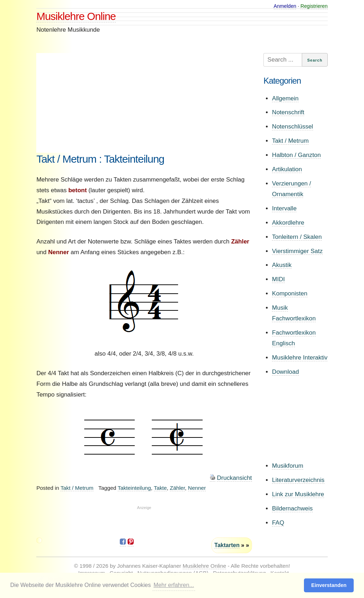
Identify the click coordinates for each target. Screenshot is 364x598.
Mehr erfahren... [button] (174, 585)
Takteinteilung (134, 488)
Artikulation (287, 169)
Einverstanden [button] (329, 585)
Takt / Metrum (77, 488)
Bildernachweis (292, 508)
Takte (160, 488)
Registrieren (314, 6)
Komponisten (290, 293)
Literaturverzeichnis (298, 480)
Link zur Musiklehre (298, 494)
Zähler (178, 488)
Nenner (197, 488)
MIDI (278, 279)
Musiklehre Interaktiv (300, 358)
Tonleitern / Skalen (297, 237)
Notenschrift (288, 112)
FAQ (278, 523)
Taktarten (227, 545)
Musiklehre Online (76, 16)
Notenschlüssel (292, 127)
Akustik (282, 265)
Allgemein (285, 98)
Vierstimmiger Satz (297, 251)
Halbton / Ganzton (296, 155)
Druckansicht (234, 478)
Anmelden (285, 6)
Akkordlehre (288, 223)
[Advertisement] (144, 103)
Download (285, 372)
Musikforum (288, 466)
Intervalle (284, 208)
